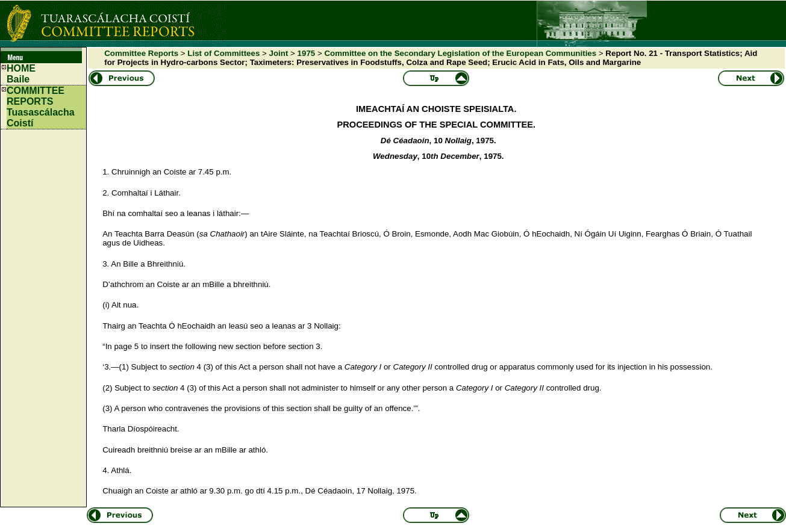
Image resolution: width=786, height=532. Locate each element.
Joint (279, 53)
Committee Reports (141, 53)
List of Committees (223, 53)
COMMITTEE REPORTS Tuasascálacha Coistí (41, 107)
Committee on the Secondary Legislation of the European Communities (460, 53)
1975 (307, 53)
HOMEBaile (21, 74)
